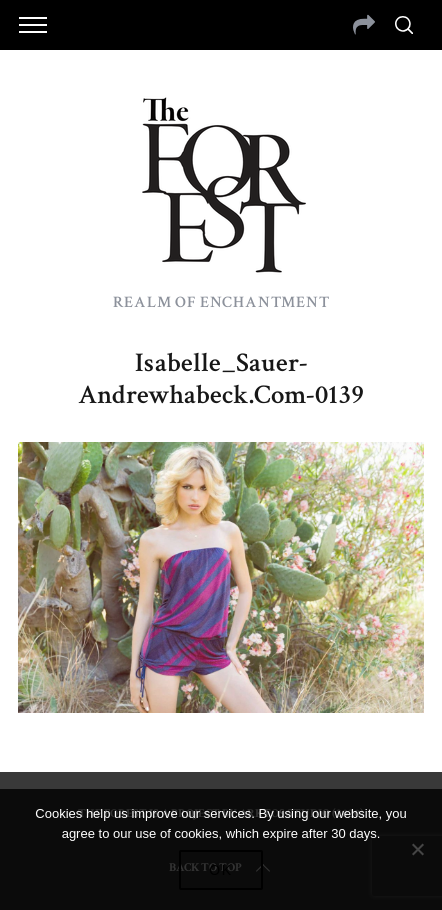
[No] (417, 849)
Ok (221, 870)
